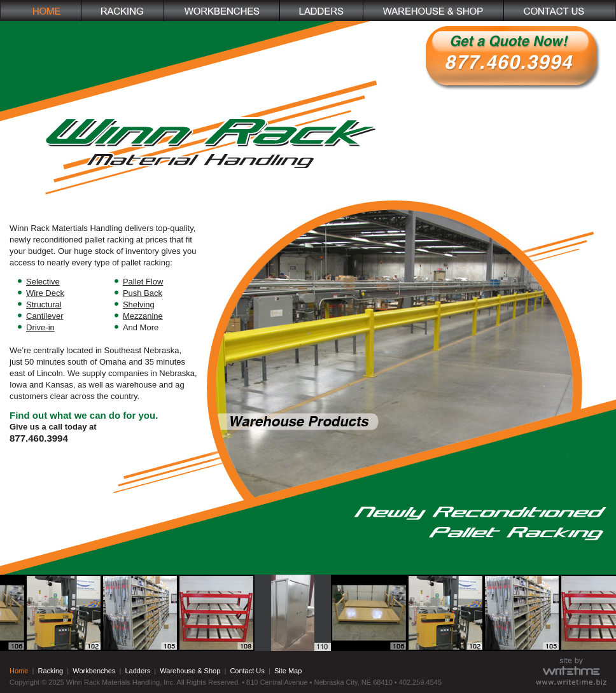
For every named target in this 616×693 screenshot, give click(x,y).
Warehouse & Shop (190, 671)
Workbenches (94, 671)
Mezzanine (143, 316)
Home (19, 671)
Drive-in (40, 327)
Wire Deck (45, 293)
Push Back (143, 293)
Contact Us (247, 671)
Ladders (137, 671)
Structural (44, 304)
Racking (50, 671)
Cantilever (45, 316)
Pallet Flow (143, 282)
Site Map (288, 671)
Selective (43, 282)
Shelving (139, 304)
